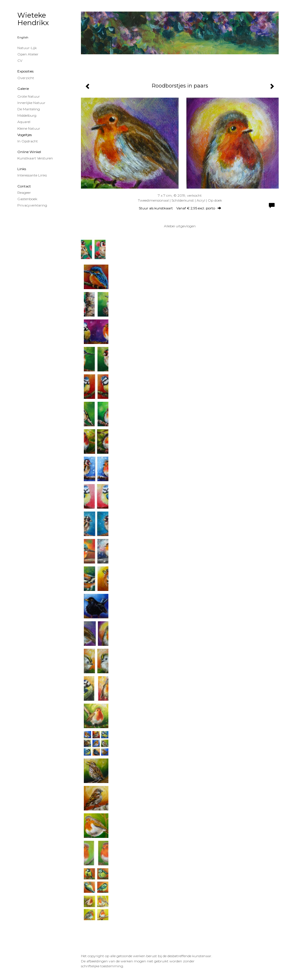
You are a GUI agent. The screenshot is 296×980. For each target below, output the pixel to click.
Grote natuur (29, 96)
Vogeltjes (25, 135)
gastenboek (27, 199)
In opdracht (28, 141)
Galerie (23, 89)
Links (22, 169)
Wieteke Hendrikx (33, 19)
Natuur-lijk (27, 48)
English (23, 37)
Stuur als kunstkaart (180, 208)
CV (20, 61)
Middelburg (27, 115)
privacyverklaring (32, 205)
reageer (24, 193)
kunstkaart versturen (35, 158)
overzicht (26, 78)
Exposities (25, 71)
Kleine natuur (29, 128)
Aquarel (24, 122)
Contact (24, 186)
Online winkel (29, 152)
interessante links (32, 175)
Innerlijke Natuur (31, 103)
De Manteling (29, 109)
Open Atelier (28, 54)
